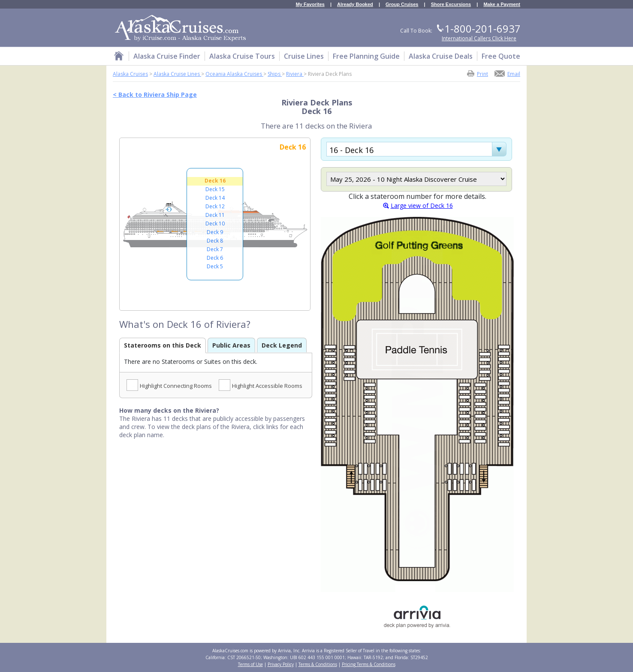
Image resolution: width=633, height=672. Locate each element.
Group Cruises (402, 4)
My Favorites (310, 4)
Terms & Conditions (318, 664)
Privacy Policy (281, 664)
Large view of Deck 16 (422, 205)
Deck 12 (215, 206)
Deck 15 (215, 189)
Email (514, 73)
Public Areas (231, 345)
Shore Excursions (451, 4)
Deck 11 (215, 215)
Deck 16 (215, 181)
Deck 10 (215, 223)
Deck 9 (215, 232)
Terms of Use (250, 664)
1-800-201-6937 (482, 28)
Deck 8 (215, 241)
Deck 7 (215, 249)
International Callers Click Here (479, 38)
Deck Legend (282, 345)
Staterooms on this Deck (163, 345)
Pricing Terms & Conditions (369, 664)
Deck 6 (215, 258)
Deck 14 (215, 198)
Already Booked (355, 4)
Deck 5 (215, 266)
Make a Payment (502, 4)
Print (482, 73)
